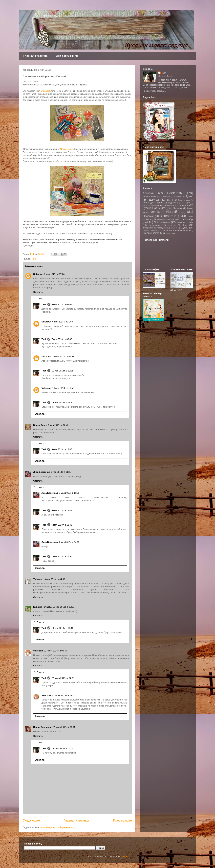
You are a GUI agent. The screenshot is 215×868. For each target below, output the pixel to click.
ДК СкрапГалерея (182, 200)
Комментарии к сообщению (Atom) (57, 827)
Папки (190, 216)
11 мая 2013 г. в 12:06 (62, 371)
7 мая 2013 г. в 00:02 (62, 339)
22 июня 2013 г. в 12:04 (64, 695)
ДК (168, 200)
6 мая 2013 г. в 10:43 (58, 425)
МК (158, 212)
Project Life (170, 233)
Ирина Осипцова (42, 727)
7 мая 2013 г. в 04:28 (69, 542)
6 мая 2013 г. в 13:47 (62, 449)
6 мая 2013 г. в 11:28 (69, 493)
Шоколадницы (181, 230)
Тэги (191, 222)
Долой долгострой (152, 203)
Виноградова (149, 197)
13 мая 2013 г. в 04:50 (54, 579)
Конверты (171, 205)
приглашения (162, 219)
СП (149, 222)
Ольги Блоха (66, 149)
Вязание (178, 197)
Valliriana (38, 651)
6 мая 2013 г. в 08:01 (62, 304)
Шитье (165, 230)
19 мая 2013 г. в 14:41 (62, 628)
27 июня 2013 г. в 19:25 (64, 727)
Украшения (154, 225)
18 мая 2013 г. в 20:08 (63, 607)
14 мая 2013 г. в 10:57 (63, 388)
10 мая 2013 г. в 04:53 (63, 356)
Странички (164, 222)
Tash (44, 304)
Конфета (184, 205)
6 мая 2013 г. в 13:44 (62, 510)
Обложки (148, 216)
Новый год (175, 212)
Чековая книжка (150, 231)
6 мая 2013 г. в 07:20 (54, 274)
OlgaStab (45, 91)
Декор (189, 196)
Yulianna (38, 579)
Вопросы (166, 197)
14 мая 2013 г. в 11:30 (62, 402)
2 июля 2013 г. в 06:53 (62, 748)
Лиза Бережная (41, 472)
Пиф (34, 259)
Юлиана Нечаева (42, 607)
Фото (185, 225)
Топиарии (181, 222)
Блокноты (175, 193)
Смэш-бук (188, 219)
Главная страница (35, 56)
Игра (145, 205)
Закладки (186, 203)
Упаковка (172, 225)
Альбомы (148, 193)
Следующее (31, 820)
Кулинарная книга (154, 208)
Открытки (169, 216)
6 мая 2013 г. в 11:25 (61, 472)
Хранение (174, 228)
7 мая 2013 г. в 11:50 (62, 556)
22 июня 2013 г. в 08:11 (63, 678)
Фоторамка (148, 228)
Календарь (156, 205)
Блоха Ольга (40, 425)
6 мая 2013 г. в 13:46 (62, 525)
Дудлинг (172, 203)
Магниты (177, 208)
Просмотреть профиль (154, 91)
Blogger (124, 857)
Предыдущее (123, 820)
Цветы (185, 228)
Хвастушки (162, 228)
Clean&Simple (151, 233)
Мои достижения (67, 56)
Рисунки (175, 219)
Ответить (38, 292)
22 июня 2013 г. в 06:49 (55, 651)
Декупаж (154, 200)
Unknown (38, 274)
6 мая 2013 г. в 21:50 (63, 322)
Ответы (40, 299)
